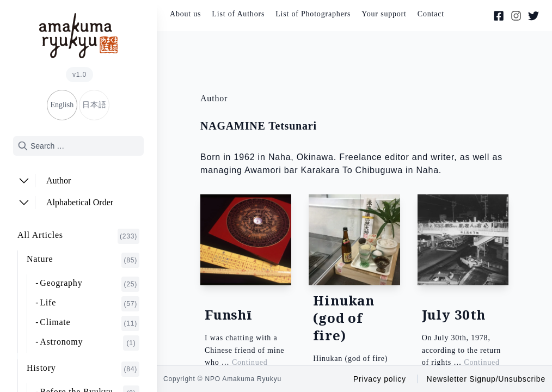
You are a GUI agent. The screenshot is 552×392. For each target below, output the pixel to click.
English (62, 105)
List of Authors (238, 14)
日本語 (94, 105)
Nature (83, 260)
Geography (90, 284)
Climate (90, 323)
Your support (384, 14)
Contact (431, 14)
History (83, 369)
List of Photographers (313, 14)
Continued (250, 362)
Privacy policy (380, 379)
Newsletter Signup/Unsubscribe (486, 379)
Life (90, 304)
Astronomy (90, 343)
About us (185, 14)
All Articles (78, 236)
